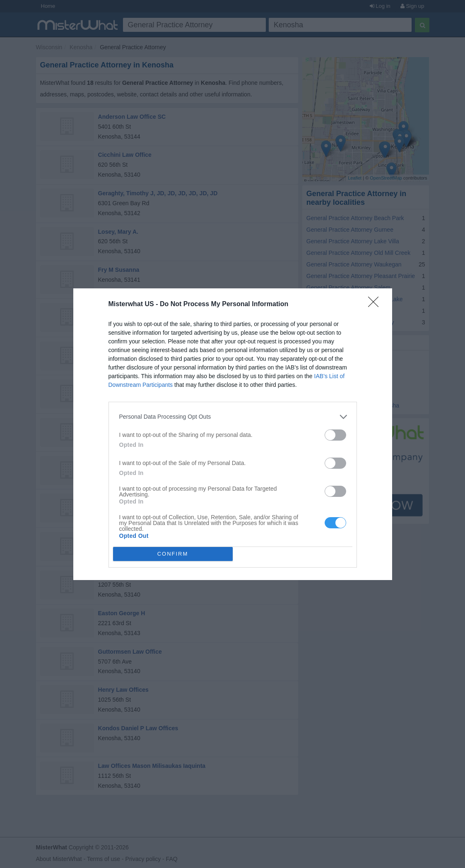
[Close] (376, 305)
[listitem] (233, 417)
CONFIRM (173, 554)
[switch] (335, 435)
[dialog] (233, 434)
